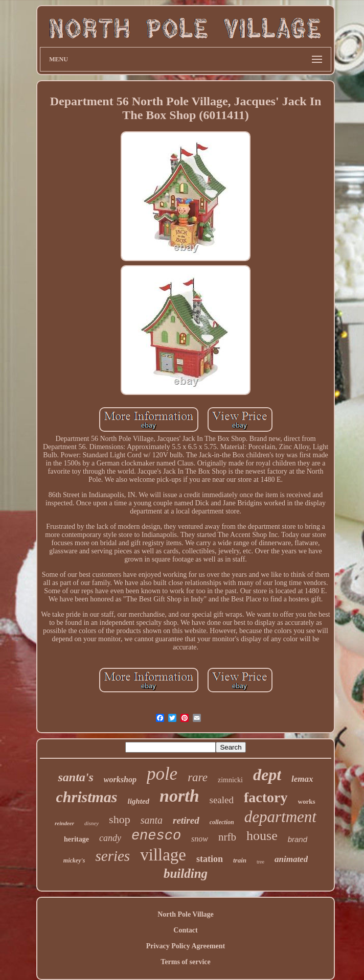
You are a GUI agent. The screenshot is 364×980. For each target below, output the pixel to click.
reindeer (64, 823)
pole (162, 774)
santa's (75, 777)
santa (152, 820)
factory (266, 797)
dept (267, 775)
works (307, 801)
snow (200, 839)
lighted (139, 801)
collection (222, 822)
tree (260, 862)
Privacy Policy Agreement (186, 946)
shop (120, 819)
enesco (156, 836)
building (186, 873)
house (262, 836)
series (112, 856)
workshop (120, 779)
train (240, 860)
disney (92, 823)
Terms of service (185, 962)
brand (298, 839)
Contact (185, 930)
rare (198, 777)
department (280, 817)
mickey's (74, 860)
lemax (302, 779)
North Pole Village (186, 914)
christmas (87, 797)
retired (186, 820)
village (163, 855)
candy (110, 838)
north (179, 796)
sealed (222, 800)
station (210, 859)
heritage (76, 839)
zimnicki (230, 780)
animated (291, 859)
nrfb (227, 837)
